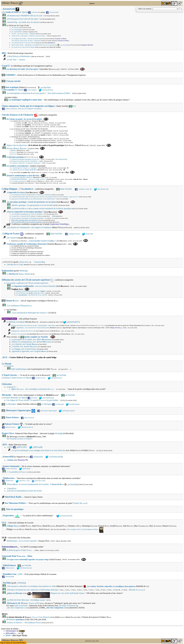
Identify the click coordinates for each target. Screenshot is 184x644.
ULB (4, 537)
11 (122, 589)
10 (114, 589)
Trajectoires (8, 515)
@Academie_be (103, 189)
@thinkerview (40, 481)
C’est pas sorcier (13, 81)
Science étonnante (11, 466)
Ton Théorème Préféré (15, 503)
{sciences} (11, 387)
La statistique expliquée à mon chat (25, 100)
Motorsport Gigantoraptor (19, 410)
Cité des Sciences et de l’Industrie (17, 115)
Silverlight (59, 433)
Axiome (10, 460)
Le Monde (7, 364)
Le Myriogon (11, 404)
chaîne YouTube (66, 189)
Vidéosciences (10, 568)
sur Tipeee (15, 12)
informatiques (11, 630)
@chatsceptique (47, 90)
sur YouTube (61, 375)
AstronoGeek (9, 9)
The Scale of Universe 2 (68, 605)
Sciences (10, 366)
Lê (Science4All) (56, 457)
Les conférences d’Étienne (19, 306)
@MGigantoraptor (68, 411)
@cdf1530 (89, 234)
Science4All (100, 325)
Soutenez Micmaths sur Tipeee (15, 398)
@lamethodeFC (73, 322)
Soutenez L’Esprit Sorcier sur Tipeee (17, 378)
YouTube (7, 582)
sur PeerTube (65, 45)
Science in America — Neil (24, 622)
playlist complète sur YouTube (36, 337)
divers (5, 614)
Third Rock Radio (13, 496)
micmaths (34, 398)
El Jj (74, 106)
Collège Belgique (10, 189)
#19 (23, 19)
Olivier (25, 262)
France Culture (9, 319)
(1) (21, 216)
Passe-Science (12, 417)
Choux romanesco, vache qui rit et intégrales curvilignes (23, 109)
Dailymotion (8, 271)
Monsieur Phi (23, 460)
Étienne (31, 157)
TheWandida (10, 576)
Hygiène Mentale (87, 45)
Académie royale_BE (85, 189)
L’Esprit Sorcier (9, 375)
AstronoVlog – (23, 22)
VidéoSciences (9, 565)
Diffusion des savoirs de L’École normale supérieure (26, 280)
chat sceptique (12, 87)
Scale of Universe (21, 605)
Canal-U (6, 66)
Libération (7, 384)
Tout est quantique (15, 509)
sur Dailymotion (61, 159)
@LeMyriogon (74, 404)
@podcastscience (27, 427)
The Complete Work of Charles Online (82, 529)
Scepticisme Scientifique (59, 224)
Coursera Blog (39, 262)
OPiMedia (23, 271)
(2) (37, 216)
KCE (5, 357)
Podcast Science (14, 424)
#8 (25, 16)
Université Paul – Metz (17, 556)
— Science (16, 60)
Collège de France (11, 234)
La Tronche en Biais (59, 39)
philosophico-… (12, 633)
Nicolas (137, 589)
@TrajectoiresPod (66, 515)
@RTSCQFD (22, 447)
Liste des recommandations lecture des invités (24, 490)
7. (17, 472)
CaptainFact (12, 488)
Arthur (80, 503)
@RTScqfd (37, 447)
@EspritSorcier (56, 378)
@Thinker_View (25, 481)
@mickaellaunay (48, 398)
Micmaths (6, 395)
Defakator (51, 43)
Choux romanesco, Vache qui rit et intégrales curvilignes (28, 106)
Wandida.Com (10, 574)
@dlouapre (26, 469)
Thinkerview (9, 478)
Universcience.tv (9, 546)
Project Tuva (8, 433)
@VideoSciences (26, 568)
